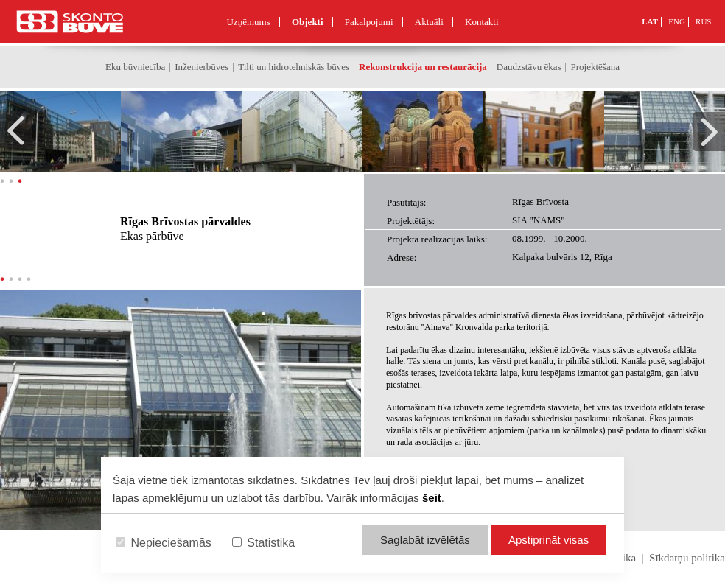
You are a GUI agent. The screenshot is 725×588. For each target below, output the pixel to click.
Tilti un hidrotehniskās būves (294, 67)
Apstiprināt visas (549, 540)
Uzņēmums (248, 22)
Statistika (263, 543)
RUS (703, 21)
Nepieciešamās (164, 543)
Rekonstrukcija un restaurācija (423, 67)
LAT (650, 21)
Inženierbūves (202, 67)
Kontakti (482, 22)
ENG (677, 21)
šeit (432, 498)
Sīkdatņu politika (687, 558)
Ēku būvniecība (135, 67)
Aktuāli (429, 22)
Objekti (308, 22)
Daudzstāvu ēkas (529, 67)
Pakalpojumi (369, 22)
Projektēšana (595, 67)
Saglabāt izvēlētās (425, 540)
